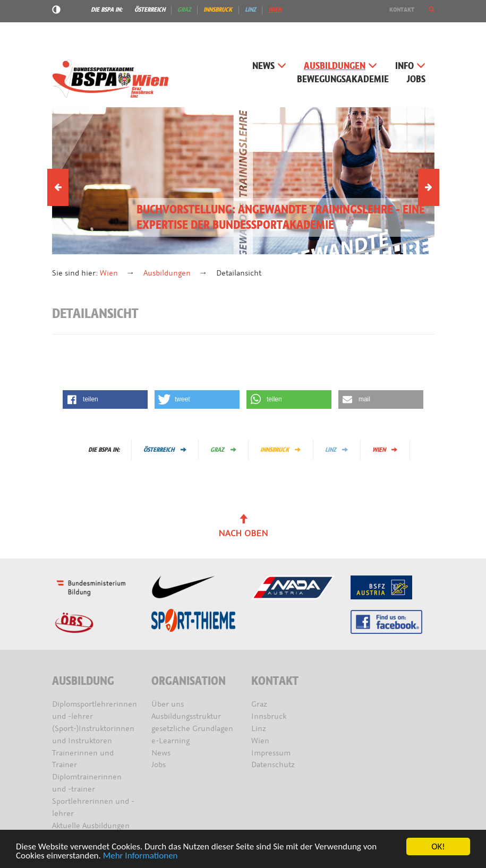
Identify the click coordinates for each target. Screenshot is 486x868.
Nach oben (243, 527)
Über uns (168, 704)
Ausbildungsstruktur (186, 716)
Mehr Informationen (140, 856)
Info (410, 66)
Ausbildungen (340, 66)
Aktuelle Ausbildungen (91, 826)
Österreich (150, 10)
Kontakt (402, 10)
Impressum (271, 753)
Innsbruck (218, 10)
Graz (184, 10)
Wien (275, 10)
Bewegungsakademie (343, 79)
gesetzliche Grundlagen (192, 729)
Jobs (416, 79)
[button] (432, 10)
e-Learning (170, 741)
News (269, 66)
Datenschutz (273, 765)
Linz (250, 10)
